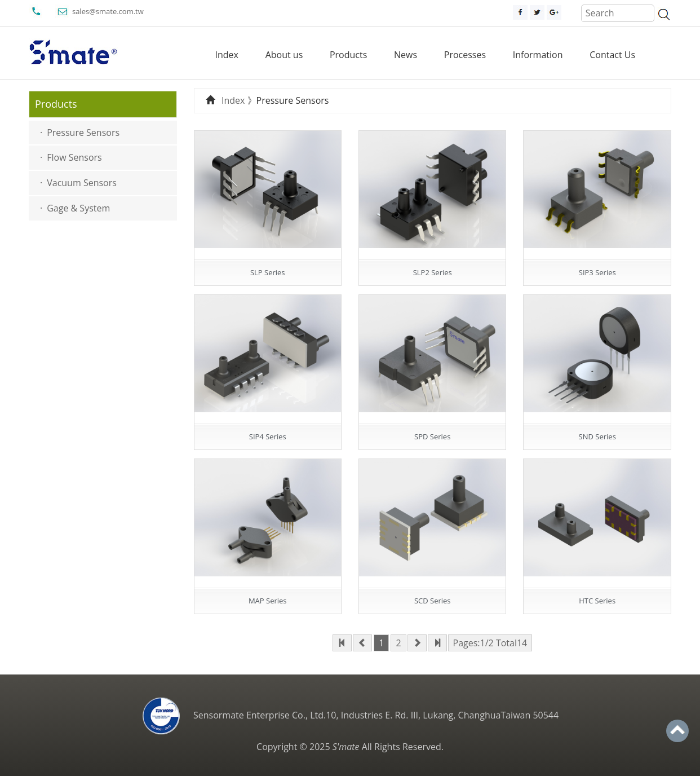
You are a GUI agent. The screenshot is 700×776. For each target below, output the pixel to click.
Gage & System (78, 208)
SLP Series (268, 272)
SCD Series (433, 601)
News (406, 55)
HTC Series (597, 601)
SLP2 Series (433, 272)
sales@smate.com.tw (108, 11)
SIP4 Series (268, 436)
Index (227, 55)
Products (348, 55)
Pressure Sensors (83, 133)
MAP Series (268, 601)
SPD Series (432, 436)
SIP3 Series (597, 272)
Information (538, 55)
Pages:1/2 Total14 (490, 643)
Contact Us (612, 55)
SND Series (597, 436)
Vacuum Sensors (82, 183)
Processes (465, 55)
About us (284, 55)
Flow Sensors (74, 157)
